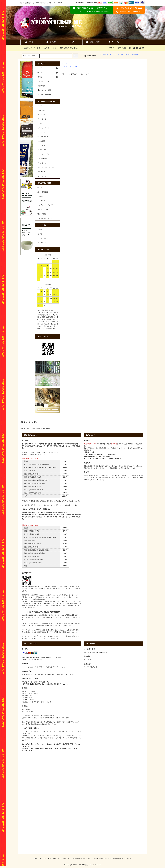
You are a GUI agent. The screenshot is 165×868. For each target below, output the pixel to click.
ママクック (41, 172)
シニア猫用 (41, 201)
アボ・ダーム (42, 119)
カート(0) (114, 42)
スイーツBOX (104, 55)
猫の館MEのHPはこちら (68, 48)
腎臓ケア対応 (42, 214)
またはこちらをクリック (57, 597)
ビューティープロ (43, 154)
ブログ (112, 48)
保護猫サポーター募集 (31, 48)
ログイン (72, 42)
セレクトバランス (43, 137)
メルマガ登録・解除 (123, 48)
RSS (124, 858)
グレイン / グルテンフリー (46, 205)
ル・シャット (42, 176)
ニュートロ (41, 145)
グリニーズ (41, 132)
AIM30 (40, 106)
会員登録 (51, 42)
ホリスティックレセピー (46, 167)
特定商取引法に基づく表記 (82, 858)
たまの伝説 (41, 141)
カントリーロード (43, 128)
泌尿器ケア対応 (43, 209)
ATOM (129, 858)
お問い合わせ (93, 42)
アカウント (31, 42)
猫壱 (122, 55)
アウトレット (42, 238)
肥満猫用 (40, 196)
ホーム (65, 63)
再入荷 (40, 234)
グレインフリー (114, 55)
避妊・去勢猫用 (43, 192)
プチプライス (42, 243)
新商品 (40, 229)
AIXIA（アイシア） (44, 110)
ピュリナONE (42, 159)
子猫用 (40, 187)
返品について (67, 858)
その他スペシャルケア (45, 218)
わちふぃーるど (49, 48)
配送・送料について (55, 858)
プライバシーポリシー (99, 858)
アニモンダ (41, 115)
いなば (40, 123)
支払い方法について (40, 858)
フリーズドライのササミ (132, 55)
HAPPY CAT (42, 150)
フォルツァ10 (42, 163)
